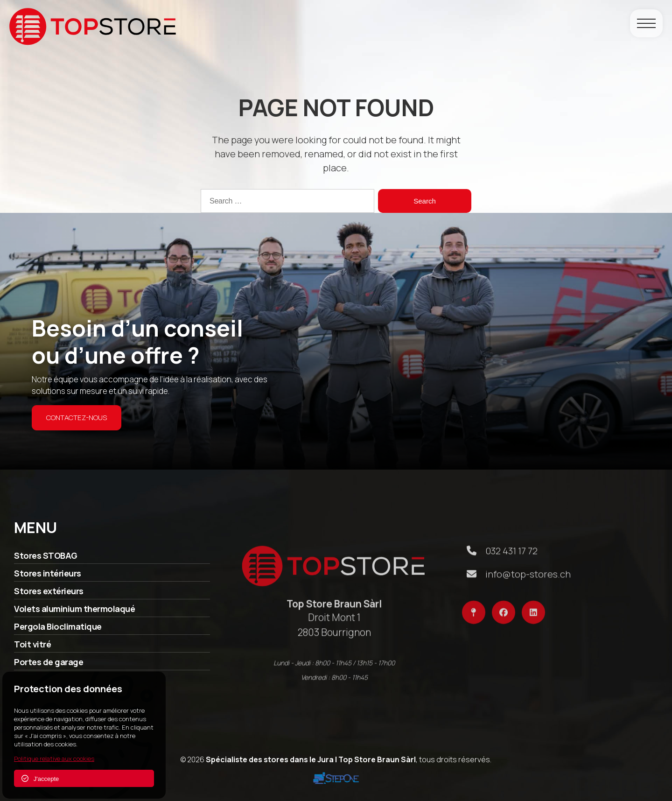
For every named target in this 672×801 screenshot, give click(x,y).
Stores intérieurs (48, 577)
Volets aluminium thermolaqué (74, 612)
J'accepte (40, 779)
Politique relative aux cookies (54, 759)
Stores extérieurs (49, 595)
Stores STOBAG (46, 559)
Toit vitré (32, 648)
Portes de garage (49, 666)
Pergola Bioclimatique (58, 630)
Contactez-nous (77, 418)
